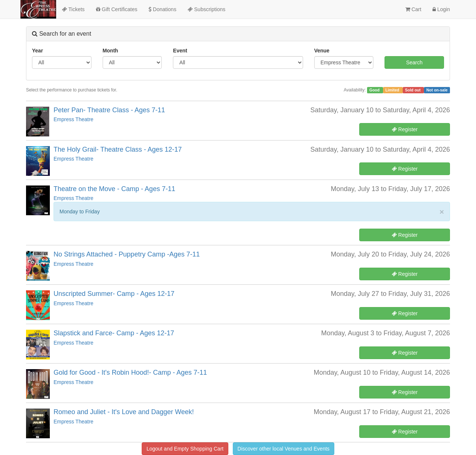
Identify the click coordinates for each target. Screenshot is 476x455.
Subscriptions (206, 9)
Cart (413, 9)
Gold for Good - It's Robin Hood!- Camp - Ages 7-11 (130, 372)
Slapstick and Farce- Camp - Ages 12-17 (114, 333)
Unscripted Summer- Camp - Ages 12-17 (114, 294)
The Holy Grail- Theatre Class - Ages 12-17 (118, 149)
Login (441, 9)
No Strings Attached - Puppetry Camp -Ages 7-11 (127, 254)
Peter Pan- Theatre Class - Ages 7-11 (109, 110)
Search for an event (62, 34)
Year (38, 51)
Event (180, 51)
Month (110, 51)
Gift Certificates (117, 9)
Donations (162, 9)
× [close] (442, 212)
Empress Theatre (73, 119)
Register (405, 129)
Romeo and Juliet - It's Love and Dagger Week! (124, 412)
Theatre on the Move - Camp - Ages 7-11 (114, 189)
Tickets (73, 9)
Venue (322, 51)
